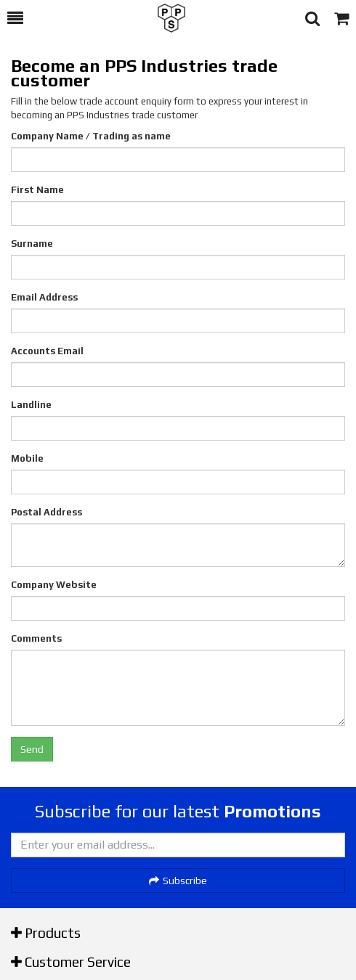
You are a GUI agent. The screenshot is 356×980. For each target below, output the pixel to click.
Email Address (44, 297)
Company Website (54, 585)
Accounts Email (47, 351)
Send (32, 749)
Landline (31, 405)
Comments (36, 638)
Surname (32, 244)
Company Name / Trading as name (91, 136)
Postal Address (46, 512)
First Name (37, 190)
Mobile (27, 458)
